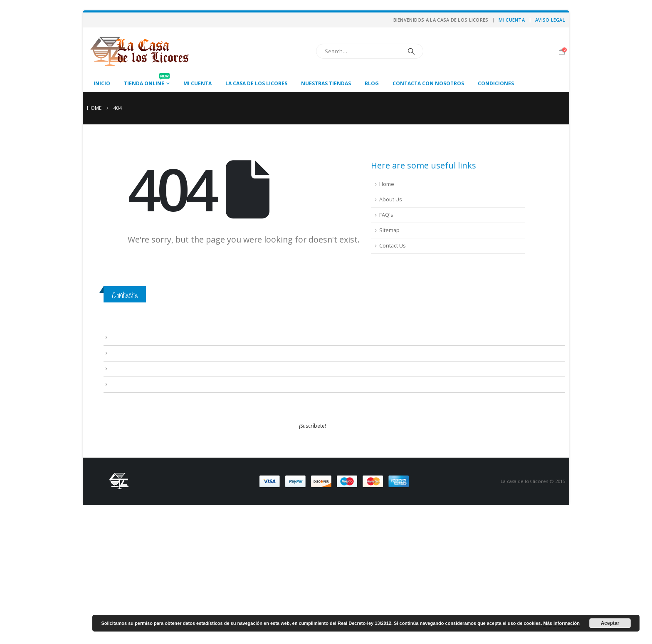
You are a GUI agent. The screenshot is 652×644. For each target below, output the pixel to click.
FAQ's (386, 215)
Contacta (125, 295)
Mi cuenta (511, 20)
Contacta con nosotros (428, 83)
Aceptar (610, 623)
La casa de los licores (256, 83)
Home (387, 184)
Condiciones (496, 83)
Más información (562, 623)
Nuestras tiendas (326, 83)
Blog (372, 83)
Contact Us (393, 246)
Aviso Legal (550, 20)
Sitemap (389, 230)
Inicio (102, 83)
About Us (391, 199)
